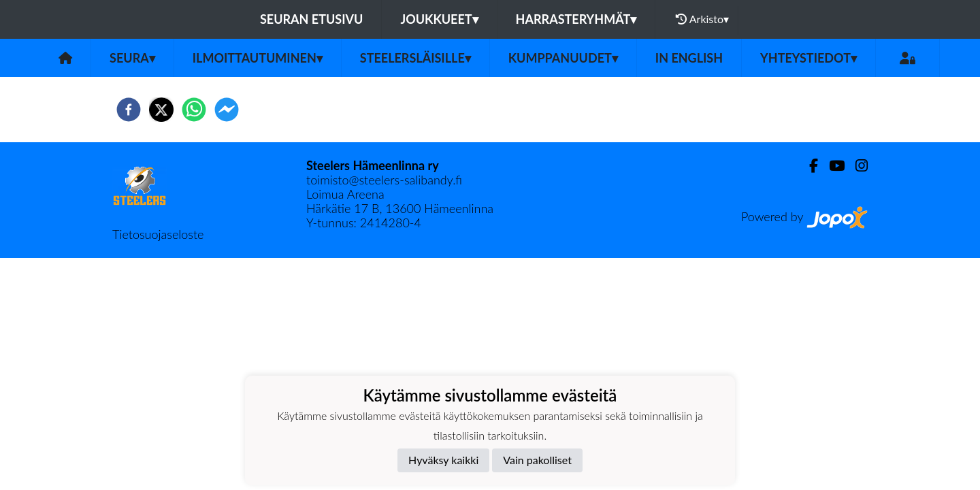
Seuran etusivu (312, 19)
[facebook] (129, 110)
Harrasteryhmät (576, 19)
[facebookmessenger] (227, 110)
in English (689, 58)
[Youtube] (831, 166)
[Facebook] (808, 166)
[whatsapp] (194, 110)
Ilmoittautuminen (258, 58)
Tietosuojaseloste (158, 234)
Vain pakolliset (537, 460)
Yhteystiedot (808, 58)
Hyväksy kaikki (443, 460)
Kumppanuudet (563, 58)
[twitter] (161, 110)
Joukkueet (439, 19)
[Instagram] (856, 166)
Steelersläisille (415, 58)
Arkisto (702, 19)
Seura (132, 58)
